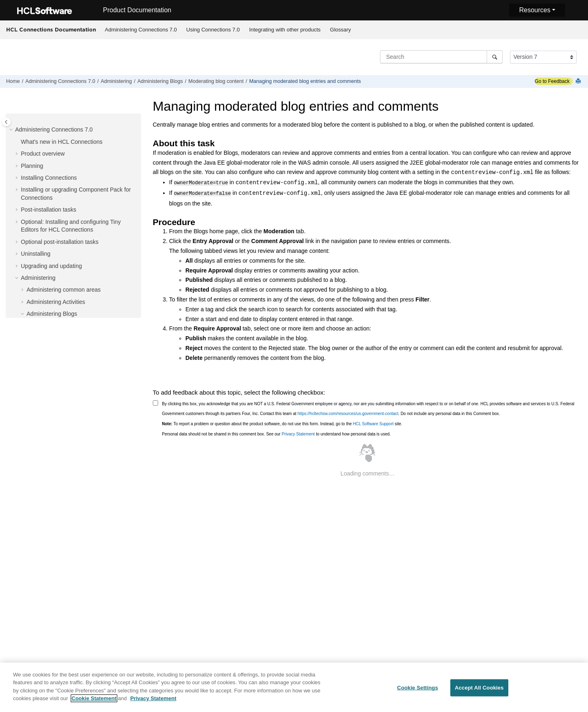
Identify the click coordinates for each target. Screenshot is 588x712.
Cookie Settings (418, 692)
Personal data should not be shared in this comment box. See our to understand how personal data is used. (276, 433)
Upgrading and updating (51, 266)
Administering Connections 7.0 (141, 30)
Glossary (341, 30)
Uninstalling (36, 254)
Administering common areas (64, 290)
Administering (116, 81)
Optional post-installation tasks (60, 242)
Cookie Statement (94, 703)
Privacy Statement (298, 433)
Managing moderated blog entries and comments (305, 81)
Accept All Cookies (479, 692)
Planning (32, 166)
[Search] (495, 57)
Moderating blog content (216, 81)
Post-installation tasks (48, 210)
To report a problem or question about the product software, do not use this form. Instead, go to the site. (282, 423)
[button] (12, 130)
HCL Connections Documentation (51, 29)
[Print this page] (579, 81)
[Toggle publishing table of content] (6, 122)
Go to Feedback (552, 81)
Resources (534, 10)
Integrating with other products (285, 30)
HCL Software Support (373, 423)
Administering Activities (56, 302)
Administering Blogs (160, 81)
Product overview (43, 154)
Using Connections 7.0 (213, 30)
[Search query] (441, 57)
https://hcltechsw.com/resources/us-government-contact (348, 413)
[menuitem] (141, 30)
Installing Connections (49, 178)
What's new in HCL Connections (62, 142)
